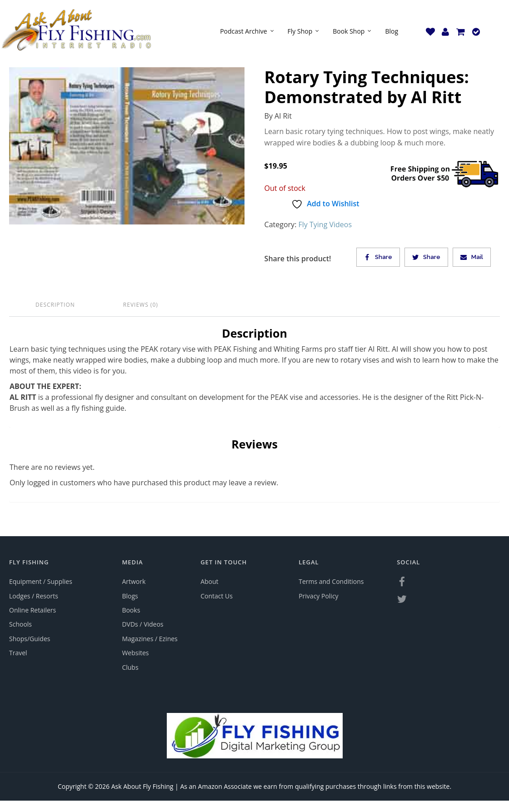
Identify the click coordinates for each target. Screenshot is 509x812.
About (209, 581)
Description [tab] (55, 305)
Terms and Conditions (331, 581)
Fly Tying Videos (325, 224)
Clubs (130, 667)
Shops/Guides (30, 639)
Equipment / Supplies (41, 581)
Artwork (134, 581)
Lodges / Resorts (34, 596)
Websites (135, 653)
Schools (20, 624)
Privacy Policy (318, 596)
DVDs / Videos (142, 624)
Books (131, 610)
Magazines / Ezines (150, 639)
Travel (18, 653)
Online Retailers (32, 610)
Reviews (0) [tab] (141, 305)
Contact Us (217, 596)
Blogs (130, 596)
